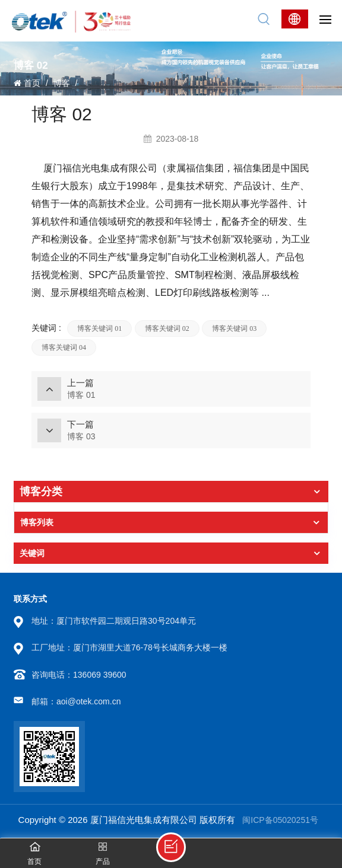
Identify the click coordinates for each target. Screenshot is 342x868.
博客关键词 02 (167, 328)
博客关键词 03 (234, 328)
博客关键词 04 (64, 347)
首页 (27, 83)
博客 (62, 83)
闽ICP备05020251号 (280, 820)
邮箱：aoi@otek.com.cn (76, 701)
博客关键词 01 (99, 328)
